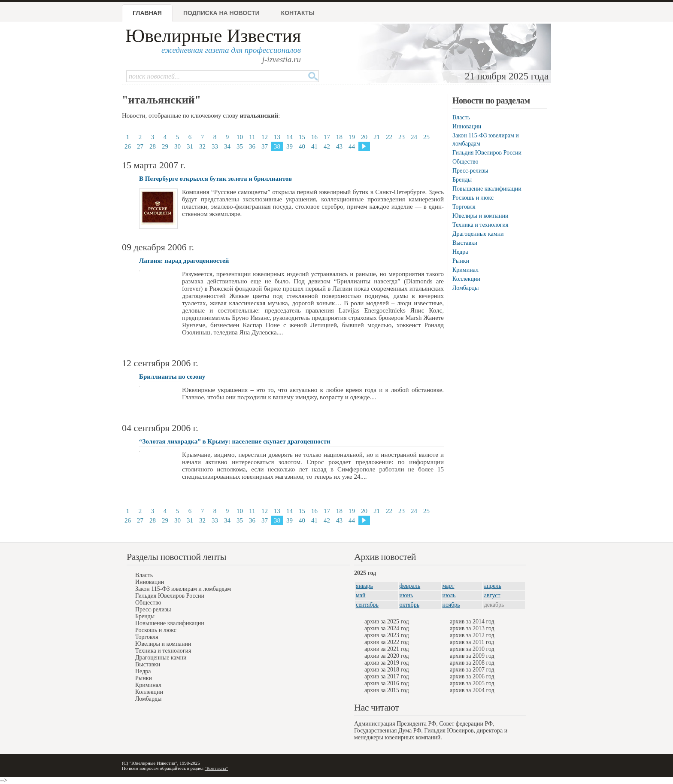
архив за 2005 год (472, 683)
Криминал (465, 270)
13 (277, 137)
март (449, 586)
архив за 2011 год (472, 642)
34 (227, 146)
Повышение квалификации (487, 189)
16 (314, 137)
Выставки (465, 243)
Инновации (467, 126)
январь (364, 586)
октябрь (410, 605)
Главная (147, 13)
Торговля (464, 207)
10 (240, 137)
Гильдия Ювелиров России (487, 153)
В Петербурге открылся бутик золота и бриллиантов (215, 179)
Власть (461, 117)
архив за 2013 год (472, 628)
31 (190, 146)
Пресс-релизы (470, 171)
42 (327, 146)
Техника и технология (480, 225)
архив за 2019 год (387, 663)
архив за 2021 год (387, 649)
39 (290, 146)
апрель (493, 586)
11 (252, 137)
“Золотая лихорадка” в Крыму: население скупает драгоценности (235, 441)
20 (364, 137)
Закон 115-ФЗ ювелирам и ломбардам (183, 589)
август (492, 595)
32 (202, 146)
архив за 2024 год (387, 628)
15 (302, 137)
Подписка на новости (221, 13)
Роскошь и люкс (473, 198)
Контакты (298, 13)
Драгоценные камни (478, 234)
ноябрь (451, 605)
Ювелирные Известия (213, 36)
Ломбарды (465, 288)
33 (215, 146)
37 (265, 146)
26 (128, 146)
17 (327, 137)
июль (449, 595)
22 (389, 137)
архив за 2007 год (472, 670)
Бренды (462, 180)
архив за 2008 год (472, 663)
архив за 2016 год (387, 683)
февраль (410, 586)
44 (352, 146)
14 (290, 137)
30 (177, 146)
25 (426, 137)
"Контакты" (216, 768)
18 (339, 137)
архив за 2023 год (387, 635)
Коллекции (466, 279)
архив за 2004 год (472, 690)
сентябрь (367, 605)
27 (140, 146)
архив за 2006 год (472, 676)
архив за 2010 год (472, 649)
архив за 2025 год (387, 621)
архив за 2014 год (472, 621)
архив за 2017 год (387, 676)
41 (314, 146)
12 (265, 137)
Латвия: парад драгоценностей (184, 261)
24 (414, 137)
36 (252, 146)
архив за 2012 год (472, 635)
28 (153, 146)
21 (377, 137)
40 (302, 146)
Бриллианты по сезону (172, 377)
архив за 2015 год (387, 690)
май (361, 595)
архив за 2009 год (472, 656)
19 (352, 137)
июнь (406, 595)
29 (165, 146)
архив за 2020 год (387, 656)
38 (277, 146)
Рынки (461, 261)
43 (339, 146)
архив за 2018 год (387, 670)
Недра (460, 252)
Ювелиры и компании (480, 216)
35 (240, 146)
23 (402, 137)
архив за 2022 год (387, 642)
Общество (465, 162)
